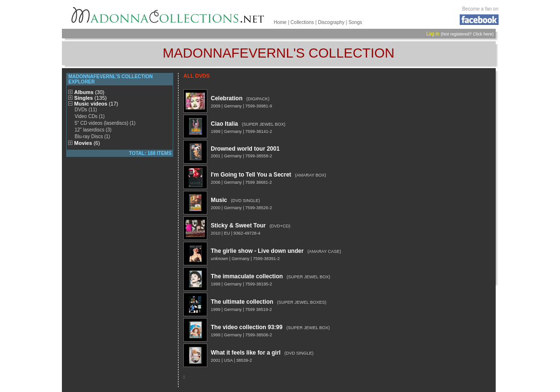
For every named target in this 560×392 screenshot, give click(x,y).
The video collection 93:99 (246, 327)
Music (219, 200)
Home (280, 22)
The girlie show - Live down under (257, 251)
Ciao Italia (224, 124)
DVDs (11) (86, 110)
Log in (433, 34)
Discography (331, 22)
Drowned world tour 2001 (245, 149)
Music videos (96, 104)
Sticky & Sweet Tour (238, 226)
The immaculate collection (247, 276)
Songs (355, 22)
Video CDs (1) (89, 116)
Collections (302, 22)
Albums (89, 92)
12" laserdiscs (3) (93, 130)
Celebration (226, 98)
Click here (482, 34)
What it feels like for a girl (245, 353)
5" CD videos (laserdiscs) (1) (105, 123)
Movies (87, 143)
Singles (91, 98)
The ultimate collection (242, 302)
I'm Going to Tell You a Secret (251, 175)
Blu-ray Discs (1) (92, 137)
